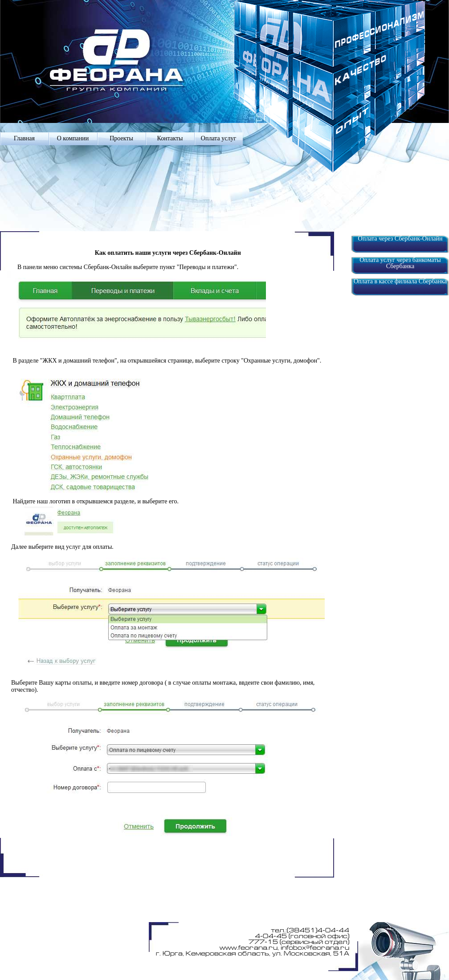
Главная (24, 138)
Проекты (121, 138)
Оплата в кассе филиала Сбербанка (400, 282)
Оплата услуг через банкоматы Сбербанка (400, 263)
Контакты (170, 138)
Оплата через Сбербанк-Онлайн (400, 239)
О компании (73, 138)
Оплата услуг (218, 138)
